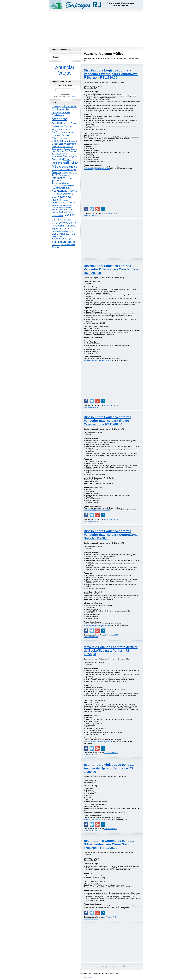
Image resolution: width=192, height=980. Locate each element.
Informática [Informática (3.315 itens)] (59, 178)
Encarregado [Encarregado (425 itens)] (57, 156)
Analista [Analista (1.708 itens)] (66, 112)
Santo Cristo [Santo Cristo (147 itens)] (68, 220)
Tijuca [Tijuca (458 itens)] (70, 239)
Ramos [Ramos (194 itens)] (63, 207)
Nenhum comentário (91, 215)
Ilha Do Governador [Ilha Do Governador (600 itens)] (61, 175)
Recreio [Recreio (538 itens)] (69, 210)
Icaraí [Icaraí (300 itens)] (75, 173)
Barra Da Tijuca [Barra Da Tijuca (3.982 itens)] (62, 126)
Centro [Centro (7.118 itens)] (65, 135)
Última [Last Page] (125, 966)
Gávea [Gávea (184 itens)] (64, 173)
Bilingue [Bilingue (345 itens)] (55, 130)
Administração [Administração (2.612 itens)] (60, 109)
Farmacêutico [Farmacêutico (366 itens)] (63, 170)
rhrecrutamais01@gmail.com (94, 819)
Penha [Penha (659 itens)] (72, 203)
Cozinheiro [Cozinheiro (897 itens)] (71, 144)
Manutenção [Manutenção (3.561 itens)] (60, 191)
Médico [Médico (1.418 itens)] (65, 194)
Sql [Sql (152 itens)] (53, 226)
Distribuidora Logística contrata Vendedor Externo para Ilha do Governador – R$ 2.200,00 (108, 421)
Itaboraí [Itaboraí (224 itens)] (63, 181)
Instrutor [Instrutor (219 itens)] (69, 178)
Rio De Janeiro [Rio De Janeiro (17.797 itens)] (63, 217)
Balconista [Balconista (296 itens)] (67, 123)
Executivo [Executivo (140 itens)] (55, 170)
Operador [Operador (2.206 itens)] (57, 203)
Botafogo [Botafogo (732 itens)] (56, 132)
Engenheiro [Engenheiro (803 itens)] (57, 159)
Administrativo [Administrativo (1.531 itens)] (70, 106)
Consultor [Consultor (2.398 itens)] (57, 141)
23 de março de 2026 (111, 917)
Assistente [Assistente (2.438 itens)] (58, 115)
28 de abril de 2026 (111, 405)
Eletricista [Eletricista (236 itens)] (55, 154)
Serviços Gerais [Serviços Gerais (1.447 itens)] (67, 223)
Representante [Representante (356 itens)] (58, 216)
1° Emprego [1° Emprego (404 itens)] (57, 107)
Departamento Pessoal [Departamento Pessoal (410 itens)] (61, 149)
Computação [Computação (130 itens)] (64, 138)
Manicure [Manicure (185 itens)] (69, 188)
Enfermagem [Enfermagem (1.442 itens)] (70, 156)
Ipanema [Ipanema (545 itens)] (56, 181)
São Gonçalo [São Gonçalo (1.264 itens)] (59, 234)
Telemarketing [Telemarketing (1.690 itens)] (60, 239)
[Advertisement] (96, 27)
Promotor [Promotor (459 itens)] (60, 205)
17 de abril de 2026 (111, 753)
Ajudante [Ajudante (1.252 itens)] (56, 112)
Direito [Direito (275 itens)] (54, 152)
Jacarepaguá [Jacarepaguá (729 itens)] (58, 183)
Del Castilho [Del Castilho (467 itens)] (68, 147)
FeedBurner (71, 96)
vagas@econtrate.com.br (131, 906)
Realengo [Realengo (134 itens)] (68, 207)
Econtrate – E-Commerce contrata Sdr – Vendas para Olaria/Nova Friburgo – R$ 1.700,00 (109, 844)
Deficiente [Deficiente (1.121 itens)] (57, 146)
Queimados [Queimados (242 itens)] (56, 207)
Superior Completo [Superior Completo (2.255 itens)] (65, 226)
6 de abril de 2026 (111, 829)
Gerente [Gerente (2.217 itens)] (57, 172)
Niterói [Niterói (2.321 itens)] (61, 197)
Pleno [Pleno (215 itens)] (54, 205)
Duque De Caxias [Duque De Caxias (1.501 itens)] (66, 151)
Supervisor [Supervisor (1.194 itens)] (57, 231)
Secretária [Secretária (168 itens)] (55, 223)
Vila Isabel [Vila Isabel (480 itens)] (56, 245)
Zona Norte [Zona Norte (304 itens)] (70, 245)
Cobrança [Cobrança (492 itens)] (56, 138)
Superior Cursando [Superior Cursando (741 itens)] (61, 228)
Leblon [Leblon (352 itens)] (71, 186)
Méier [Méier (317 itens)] (71, 194)
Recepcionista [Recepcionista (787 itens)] (59, 209)
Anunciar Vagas (65, 70)
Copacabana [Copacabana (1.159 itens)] (58, 144)
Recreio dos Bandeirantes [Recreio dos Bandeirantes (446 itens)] (63, 212)
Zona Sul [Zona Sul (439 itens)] (56, 247)
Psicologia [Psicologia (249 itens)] (68, 205)
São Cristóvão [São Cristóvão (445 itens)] (69, 231)
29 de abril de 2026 (110, 214)
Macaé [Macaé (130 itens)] (54, 188)
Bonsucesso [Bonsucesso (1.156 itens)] (65, 129)
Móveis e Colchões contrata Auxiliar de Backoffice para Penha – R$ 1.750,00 (111, 651)
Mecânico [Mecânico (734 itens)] (72, 191)
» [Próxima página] (120, 966)
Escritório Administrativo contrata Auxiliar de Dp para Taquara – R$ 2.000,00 (109, 768)
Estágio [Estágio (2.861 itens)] (66, 167)
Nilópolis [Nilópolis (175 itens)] (55, 197)
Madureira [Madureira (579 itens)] (61, 188)
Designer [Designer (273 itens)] (74, 149)
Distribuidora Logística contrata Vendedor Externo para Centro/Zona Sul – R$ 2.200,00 (111, 535)
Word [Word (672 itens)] (63, 245)
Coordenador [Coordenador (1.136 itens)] (70, 141)
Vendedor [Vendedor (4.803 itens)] (69, 242)
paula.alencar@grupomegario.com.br (97, 169)
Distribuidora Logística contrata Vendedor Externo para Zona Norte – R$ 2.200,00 (111, 269)
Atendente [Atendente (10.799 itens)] (59, 119)
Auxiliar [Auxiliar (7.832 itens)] (57, 123)
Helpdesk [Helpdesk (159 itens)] (69, 173)
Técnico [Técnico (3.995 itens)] (57, 242)
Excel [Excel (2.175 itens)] (74, 167)
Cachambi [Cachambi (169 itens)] (64, 132)
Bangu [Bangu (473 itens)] (74, 123)
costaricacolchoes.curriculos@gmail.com (98, 742)
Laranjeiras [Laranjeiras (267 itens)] (64, 186)
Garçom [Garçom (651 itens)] (73, 170)
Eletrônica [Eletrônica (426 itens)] (63, 154)
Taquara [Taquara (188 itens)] (59, 236)
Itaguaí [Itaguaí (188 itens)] (68, 181)
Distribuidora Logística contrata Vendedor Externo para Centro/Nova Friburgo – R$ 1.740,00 (111, 74)
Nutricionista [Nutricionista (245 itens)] (64, 200)
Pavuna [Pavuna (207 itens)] (66, 203)
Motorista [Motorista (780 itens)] (56, 194)
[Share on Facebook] (86, 209)
